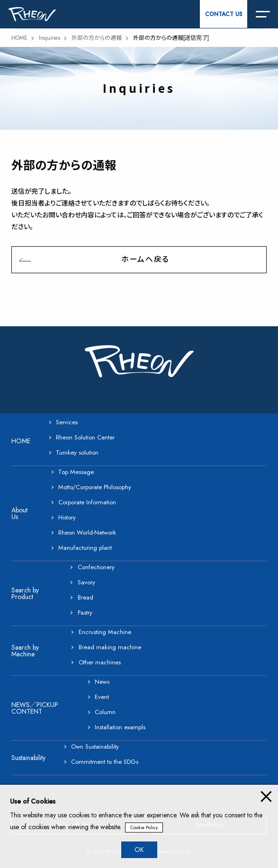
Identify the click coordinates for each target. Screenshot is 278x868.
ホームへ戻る (145, 259)
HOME (19, 38)
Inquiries (49, 38)
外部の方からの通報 (97, 38)
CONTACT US (224, 14)
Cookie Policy (144, 828)
